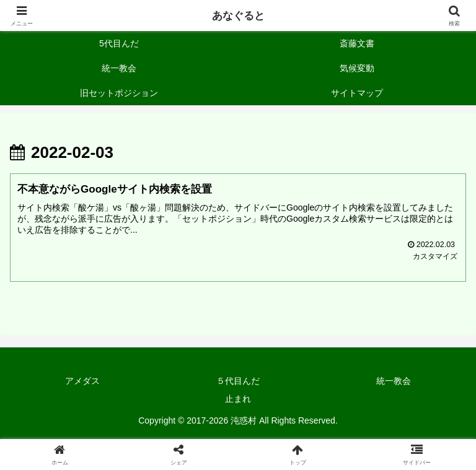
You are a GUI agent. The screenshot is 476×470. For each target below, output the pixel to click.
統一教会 (394, 381)
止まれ (238, 399)
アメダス (82, 381)
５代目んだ (238, 381)
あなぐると (238, 15)
